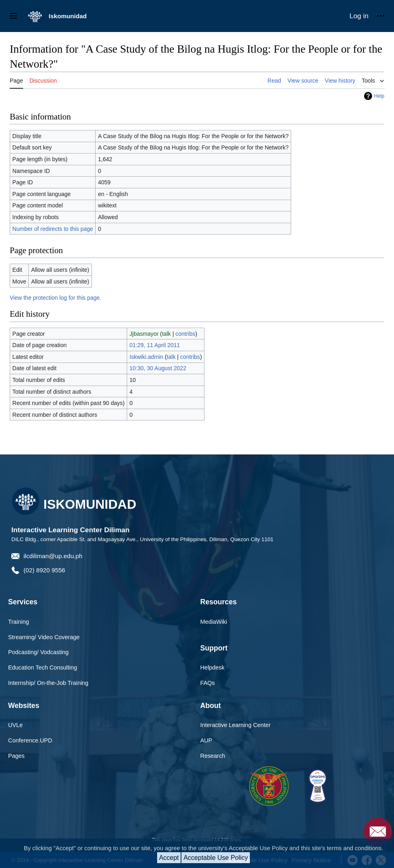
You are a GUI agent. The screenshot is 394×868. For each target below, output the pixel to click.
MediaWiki (214, 622)
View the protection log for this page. (55, 298)
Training (18, 622)
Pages (16, 756)
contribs (185, 334)
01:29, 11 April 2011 (155, 345)
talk (166, 334)
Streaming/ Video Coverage (44, 637)
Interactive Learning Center (236, 725)
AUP (207, 740)
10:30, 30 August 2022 (158, 368)
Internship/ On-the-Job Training (48, 683)
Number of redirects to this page (53, 229)
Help (379, 96)
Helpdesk (213, 668)
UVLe (15, 725)
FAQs (208, 683)
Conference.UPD (30, 740)
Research (213, 756)
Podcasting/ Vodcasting (38, 652)
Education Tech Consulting (43, 668)
